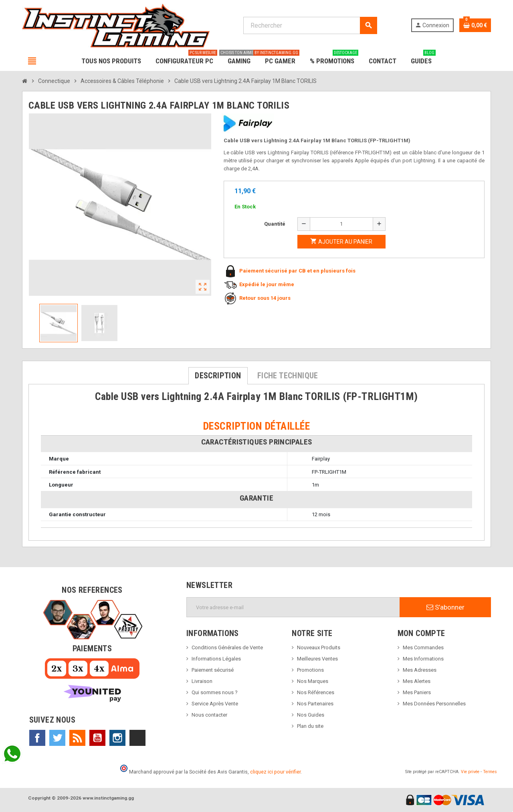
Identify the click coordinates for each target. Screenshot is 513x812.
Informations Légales (216, 659)
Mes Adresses (420, 670)
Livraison (202, 681)
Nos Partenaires (315, 704)
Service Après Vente (215, 704)
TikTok (137, 738)
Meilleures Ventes (317, 659)
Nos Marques (313, 681)
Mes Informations (423, 659)
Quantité (275, 224)
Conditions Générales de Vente (227, 647)
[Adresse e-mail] (293, 607)
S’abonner (445, 607)
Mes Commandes (423, 647)
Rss (77, 738)
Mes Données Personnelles (434, 704)
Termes (490, 772)
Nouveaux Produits (319, 647)
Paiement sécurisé (213, 670)
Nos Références (316, 692)
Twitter (57, 738)
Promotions (310, 670)
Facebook (37, 738)
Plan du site (310, 726)
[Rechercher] (310, 25)
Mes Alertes (417, 681)
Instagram (117, 738)
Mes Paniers (417, 692)
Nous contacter (209, 715)
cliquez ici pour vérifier (275, 772)
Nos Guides (311, 715)
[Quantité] (341, 224)
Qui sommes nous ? (215, 692)
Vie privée (470, 772)
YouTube (97, 738)
